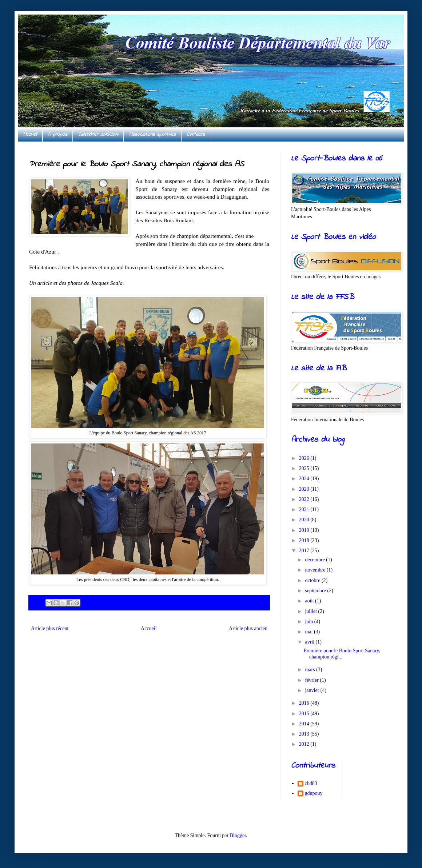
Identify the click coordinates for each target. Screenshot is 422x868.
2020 (305, 520)
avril (310, 642)
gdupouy (314, 793)
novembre (316, 570)
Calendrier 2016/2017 (98, 134)
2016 (305, 703)
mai (309, 632)
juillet (311, 611)
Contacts (196, 134)
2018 (305, 540)
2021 (305, 509)
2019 (305, 530)
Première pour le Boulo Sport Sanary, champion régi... (342, 654)
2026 (305, 458)
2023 (305, 489)
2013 (305, 734)
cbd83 (311, 783)
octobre (313, 580)
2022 (305, 499)
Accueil (30, 134)
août (310, 601)
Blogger (238, 835)
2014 (305, 724)
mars (310, 670)
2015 (305, 714)
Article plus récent (50, 628)
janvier (312, 690)
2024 (305, 479)
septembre (316, 591)
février (312, 680)
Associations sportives (152, 134)
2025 (305, 468)
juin (309, 622)
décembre (315, 560)
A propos (58, 134)
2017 (305, 551)
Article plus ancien (248, 628)
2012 (305, 744)
